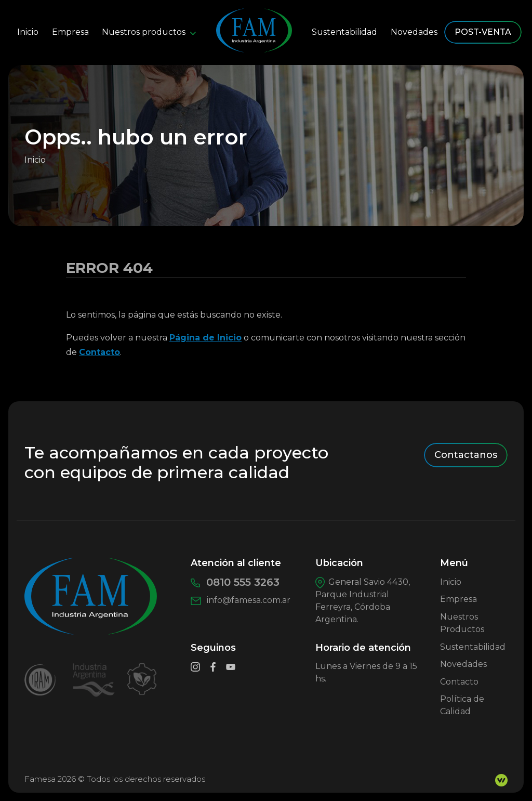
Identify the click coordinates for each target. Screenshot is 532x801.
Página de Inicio (205, 338)
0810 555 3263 (235, 582)
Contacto (99, 352)
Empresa (70, 32)
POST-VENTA (483, 32)
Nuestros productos (149, 32)
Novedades (414, 32)
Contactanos (466, 455)
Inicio (28, 32)
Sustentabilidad (344, 32)
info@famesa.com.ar (241, 600)
